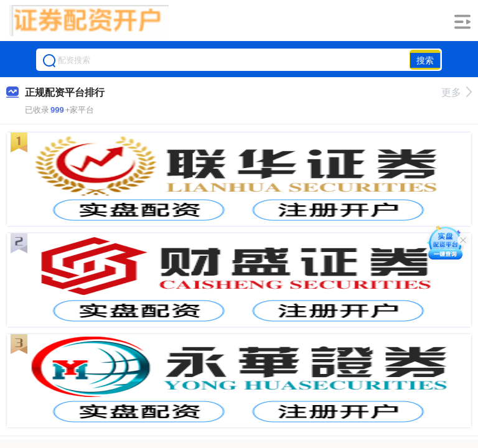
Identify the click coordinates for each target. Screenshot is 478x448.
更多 (457, 92)
